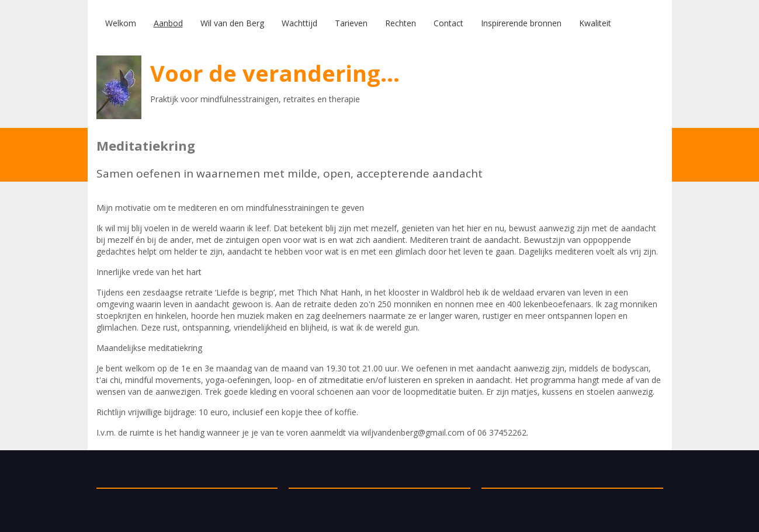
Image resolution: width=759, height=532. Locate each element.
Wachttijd (299, 23)
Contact (448, 23)
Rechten (401, 23)
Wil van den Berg (232, 23)
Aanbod (168, 23)
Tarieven (351, 23)
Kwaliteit (595, 23)
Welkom (121, 23)
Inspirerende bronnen (521, 23)
